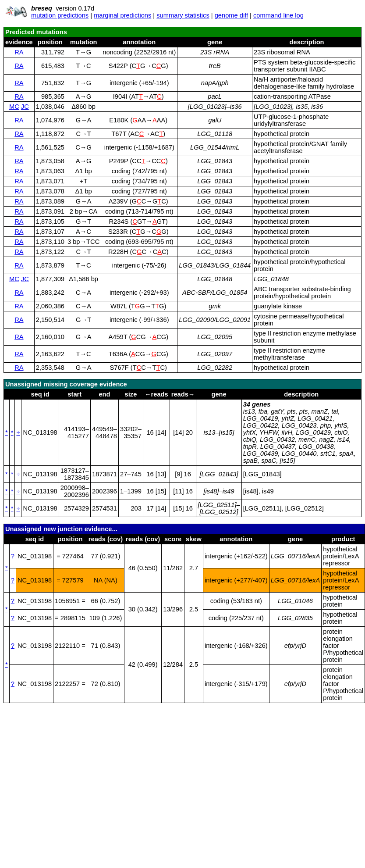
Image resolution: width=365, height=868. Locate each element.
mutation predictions (60, 15)
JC (25, 107)
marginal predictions (122, 15)
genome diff (231, 15)
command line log (278, 15)
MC (14, 107)
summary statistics (183, 15)
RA (19, 52)
